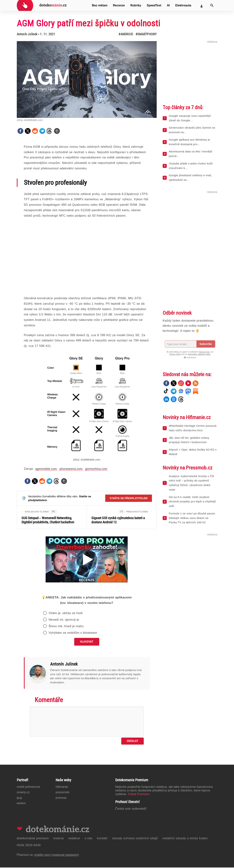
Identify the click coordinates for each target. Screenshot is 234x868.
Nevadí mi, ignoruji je (64, 620)
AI (168, 5)
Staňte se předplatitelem (128, 498)
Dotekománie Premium (33, 839)
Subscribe (206, 344)
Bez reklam (100, 5)
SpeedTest (154, 5)
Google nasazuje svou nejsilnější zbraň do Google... (190, 118)
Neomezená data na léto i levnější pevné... (191, 154)
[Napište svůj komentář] (87, 722)
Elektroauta (183, 5)
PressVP (61, 798)
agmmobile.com (46, 469)
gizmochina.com (96, 469)
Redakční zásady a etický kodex (185, 839)
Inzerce (59, 839)
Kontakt (102, 839)
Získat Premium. (139, 795)
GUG (19, 798)
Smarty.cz (23, 793)
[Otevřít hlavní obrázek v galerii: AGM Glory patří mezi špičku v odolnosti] (87, 79)
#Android (126, 34)
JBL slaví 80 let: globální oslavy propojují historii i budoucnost (189, 440)
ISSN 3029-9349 (29, 846)
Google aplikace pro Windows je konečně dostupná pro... (189, 142)
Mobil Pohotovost (29, 787)
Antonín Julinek (27, 34)
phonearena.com (71, 469)
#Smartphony (146, 34)
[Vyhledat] (212, 5)
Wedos (21, 804)
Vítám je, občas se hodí (66, 614)
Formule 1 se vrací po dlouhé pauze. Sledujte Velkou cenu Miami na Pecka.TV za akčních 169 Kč (192, 518)
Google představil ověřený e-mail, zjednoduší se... (191, 178)
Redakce (74, 839)
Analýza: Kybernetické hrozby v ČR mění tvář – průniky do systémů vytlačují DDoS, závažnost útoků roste (192, 483)
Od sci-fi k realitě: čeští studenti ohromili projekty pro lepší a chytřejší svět (193, 502)
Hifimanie (62, 787)
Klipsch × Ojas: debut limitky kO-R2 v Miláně (193, 452)
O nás (88, 839)
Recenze (119, 5)
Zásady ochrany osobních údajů (135, 839)
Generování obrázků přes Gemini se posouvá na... (192, 130)
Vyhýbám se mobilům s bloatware (73, 633)
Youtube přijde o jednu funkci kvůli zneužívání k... (191, 166)
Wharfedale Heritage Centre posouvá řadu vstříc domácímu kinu (193, 428)
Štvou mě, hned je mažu (66, 627)
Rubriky (136, 5)
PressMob (62, 793)
